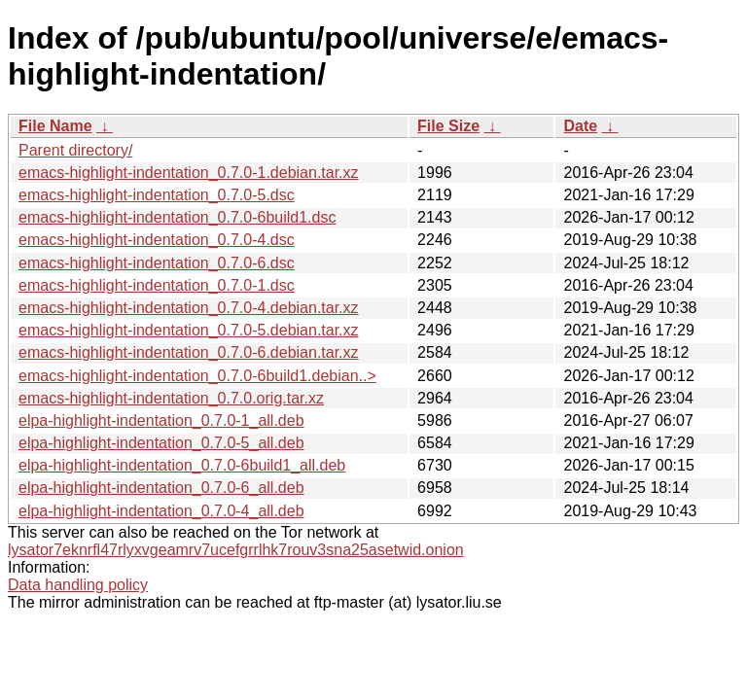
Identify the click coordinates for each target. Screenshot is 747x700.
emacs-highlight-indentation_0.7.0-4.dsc (157, 240)
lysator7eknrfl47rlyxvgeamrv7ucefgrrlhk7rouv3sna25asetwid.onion (236, 550)
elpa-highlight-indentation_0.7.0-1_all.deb (161, 420)
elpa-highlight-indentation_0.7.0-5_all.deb (161, 443)
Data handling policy (78, 585)
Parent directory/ (75, 150)
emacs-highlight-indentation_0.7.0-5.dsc (157, 195)
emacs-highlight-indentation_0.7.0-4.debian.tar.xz (189, 308)
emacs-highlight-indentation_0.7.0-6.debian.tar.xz (189, 352)
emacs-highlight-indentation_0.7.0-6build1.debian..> (197, 376)
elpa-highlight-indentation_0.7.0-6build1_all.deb (182, 465)
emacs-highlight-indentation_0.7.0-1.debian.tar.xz (189, 173)
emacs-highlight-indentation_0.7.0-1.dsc (157, 285)
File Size (448, 126)
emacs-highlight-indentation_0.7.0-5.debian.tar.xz (189, 330)
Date (580, 126)
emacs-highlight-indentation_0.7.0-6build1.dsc (177, 217)
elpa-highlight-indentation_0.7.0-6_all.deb (161, 488)
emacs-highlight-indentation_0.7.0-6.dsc (157, 263)
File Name (55, 126)
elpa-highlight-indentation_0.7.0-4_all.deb (161, 511)
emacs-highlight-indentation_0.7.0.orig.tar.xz (171, 398)
